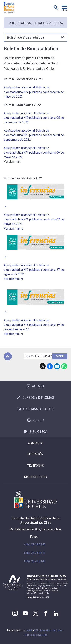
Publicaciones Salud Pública (36, 23)
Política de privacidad (35, 635)
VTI (36, 630)
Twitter (36, 613)
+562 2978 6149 (35, 561)
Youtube (25, 613)
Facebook (50, 366)
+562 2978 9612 (35, 553)
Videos (35, 420)
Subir (8, 356)
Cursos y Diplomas (36, 398)
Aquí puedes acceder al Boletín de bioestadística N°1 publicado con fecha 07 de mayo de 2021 (34, 219)
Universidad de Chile (50, 630)
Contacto (36, 443)
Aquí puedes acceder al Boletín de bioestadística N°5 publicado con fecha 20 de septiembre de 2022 (34, 135)
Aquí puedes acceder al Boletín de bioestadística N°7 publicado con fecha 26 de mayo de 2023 (34, 92)
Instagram (15, 613)
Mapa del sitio (35, 477)
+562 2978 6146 (35, 544)
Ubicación (36, 454)
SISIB (29, 630)
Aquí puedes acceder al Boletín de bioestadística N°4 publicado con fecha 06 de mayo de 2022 (34, 152)
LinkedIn (57, 366)
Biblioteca (36, 432)
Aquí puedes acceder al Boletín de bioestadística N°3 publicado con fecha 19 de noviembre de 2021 (34, 325)
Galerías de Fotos (36, 409)
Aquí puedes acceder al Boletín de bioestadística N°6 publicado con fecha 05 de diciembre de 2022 (34, 118)
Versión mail (12, 229)
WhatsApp (64, 366)
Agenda (36, 386)
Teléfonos (36, 466)
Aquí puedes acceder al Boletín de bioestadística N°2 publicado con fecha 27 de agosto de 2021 (34, 270)
